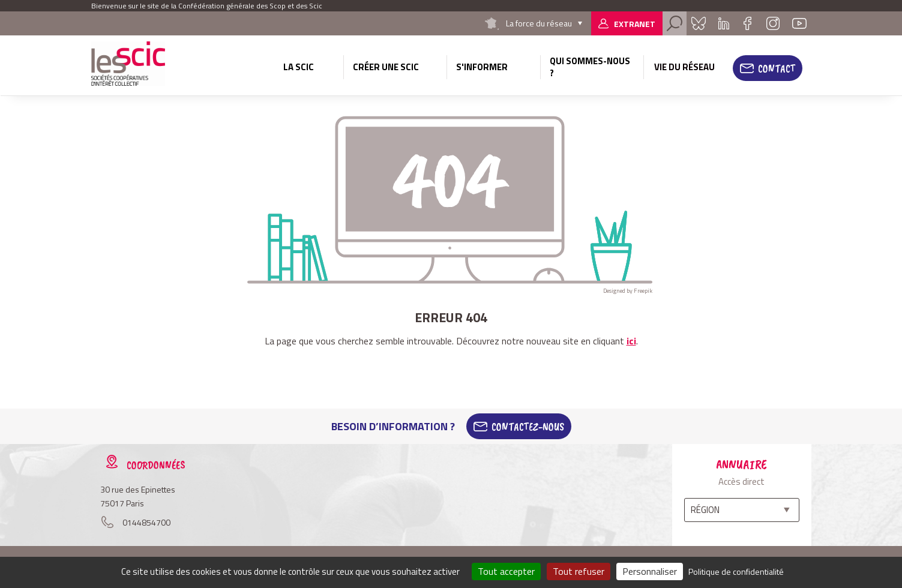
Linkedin (724, 23)
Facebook (748, 23)
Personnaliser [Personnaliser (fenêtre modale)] (650, 571)
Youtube (799, 23)
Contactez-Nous (528, 427)
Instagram (773, 23)
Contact (777, 68)
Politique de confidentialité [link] (736, 571)
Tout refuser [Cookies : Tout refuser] (579, 571)
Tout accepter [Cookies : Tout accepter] (506, 571)
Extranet (635, 24)
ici (631, 341)
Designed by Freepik (628, 291)
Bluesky (699, 23)
